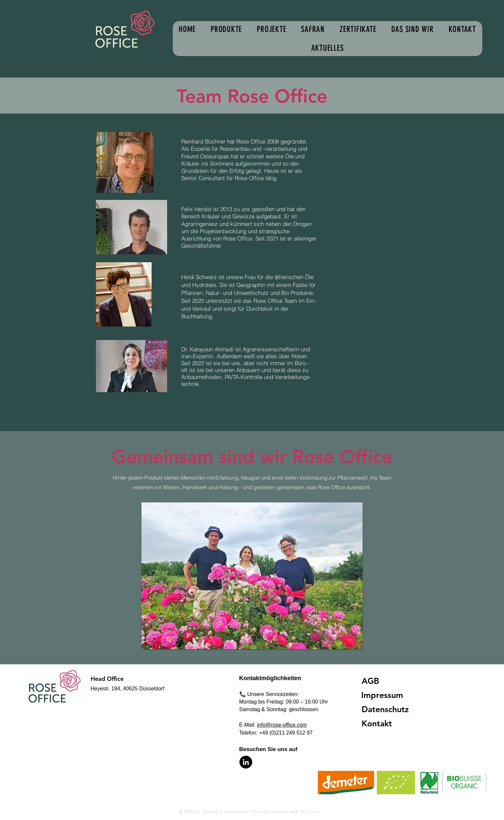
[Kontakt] (387, 724)
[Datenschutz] (388, 709)
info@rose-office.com (282, 725)
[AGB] (387, 681)
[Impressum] (387, 695)
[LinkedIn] (246, 762)
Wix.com (310, 811)
